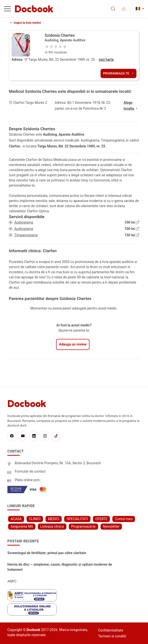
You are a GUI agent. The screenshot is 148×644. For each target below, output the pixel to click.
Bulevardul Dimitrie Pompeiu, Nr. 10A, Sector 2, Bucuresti (58, 463)
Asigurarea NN (22, 526)
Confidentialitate (111, 630)
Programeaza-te (118, 73)
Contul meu (124, 519)
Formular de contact (30, 471)
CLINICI (35, 519)
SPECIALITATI (77, 519)
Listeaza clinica (52, 526)
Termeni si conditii (112, 636)
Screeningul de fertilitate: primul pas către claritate (47, 553)
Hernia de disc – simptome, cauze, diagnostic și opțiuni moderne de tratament (60, 567)
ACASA (16, 519)
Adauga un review (73, 344)
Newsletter (111, 526)
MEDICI (54, 519)
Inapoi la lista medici (26, 23)
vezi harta (106, 60)
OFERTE (102, 519)
